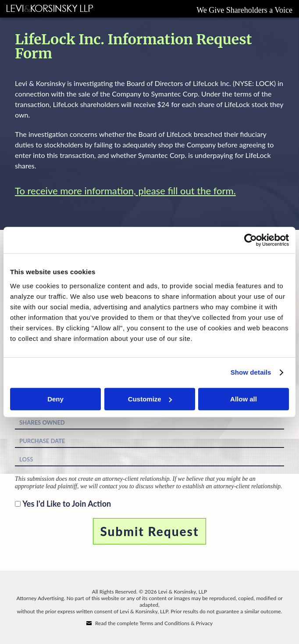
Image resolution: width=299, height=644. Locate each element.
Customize (150, 399)
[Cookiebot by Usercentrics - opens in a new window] (251, 240)
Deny (55, 399)
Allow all (244, 399)
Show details (251, 372)
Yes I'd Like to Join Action (67, 504)
